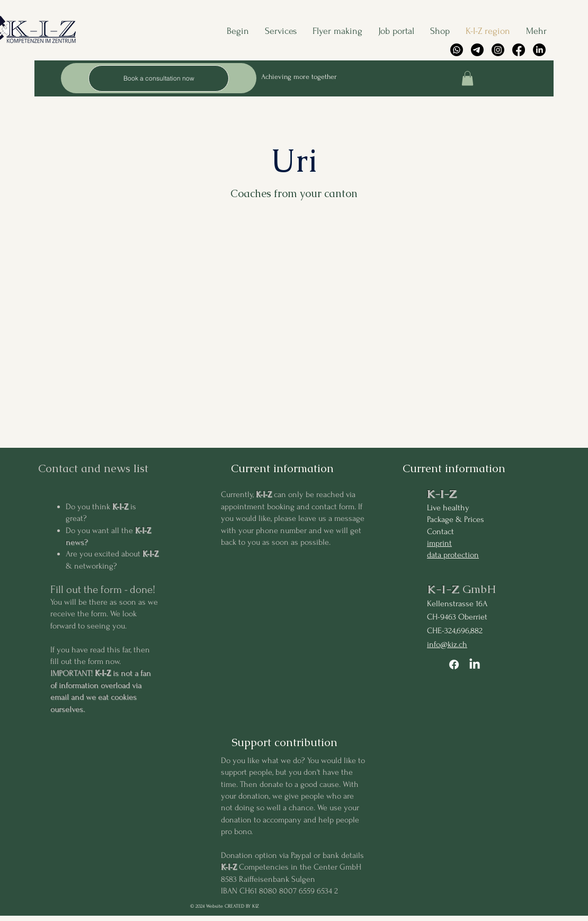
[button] (467, 78)
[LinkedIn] (539, 50)
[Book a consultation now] (159, 78)
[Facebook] (519, 50)
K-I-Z (442, 494)
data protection (453, 555)
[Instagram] (498, 50)
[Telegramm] (477, 50)
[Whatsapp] (457, 50)
